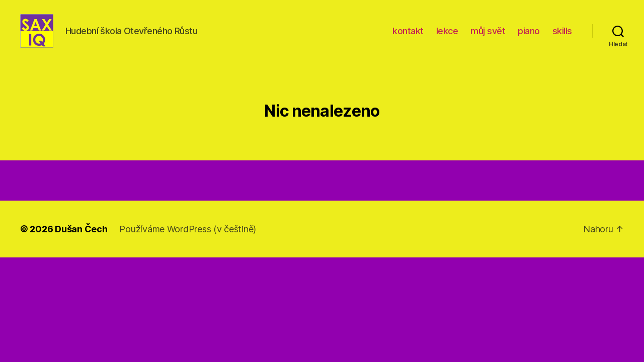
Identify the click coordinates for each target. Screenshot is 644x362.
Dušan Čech (81, 241)
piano (529, 36)
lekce (447, 36)
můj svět (488, 36)
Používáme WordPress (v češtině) (188, 241)
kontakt (408, 36)
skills (562, 36)
